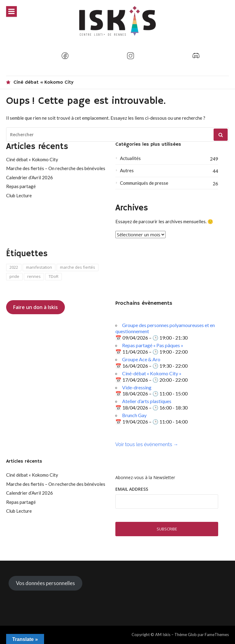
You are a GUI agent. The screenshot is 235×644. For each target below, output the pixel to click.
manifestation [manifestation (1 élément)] (39, 267)
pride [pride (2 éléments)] (14, 276)
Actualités (130, 158)
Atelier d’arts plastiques (147, 401)
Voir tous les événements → (147, 444)
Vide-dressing (137, 387)
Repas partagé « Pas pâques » (153, 345)
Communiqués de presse (144, 183)
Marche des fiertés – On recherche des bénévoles (56, 168)
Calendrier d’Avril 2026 (30, 177)
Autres (127, 170)
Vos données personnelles (45, 583)
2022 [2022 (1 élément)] (14, 267)
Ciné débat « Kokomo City (43, 82)
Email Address (132, 489)
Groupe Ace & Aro (141, 359)
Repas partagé (21, 186)
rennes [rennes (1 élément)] (34, 276)
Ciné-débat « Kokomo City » (152, 373)
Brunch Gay (134, 415)
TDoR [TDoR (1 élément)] (54, 276)
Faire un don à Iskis (35, 307)
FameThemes (217, 635)
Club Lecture (19, 195)
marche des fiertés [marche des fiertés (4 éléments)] (78, 267)
